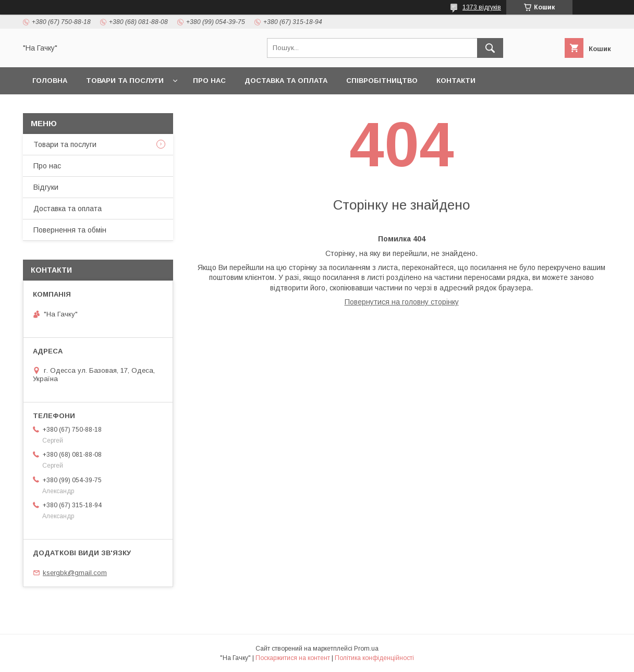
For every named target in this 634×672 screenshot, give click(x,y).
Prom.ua (366, 649)
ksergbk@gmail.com (75, 573)
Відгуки (46, 187)
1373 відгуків (482, 7)
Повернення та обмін (70, 230)
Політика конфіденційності (374, 658)
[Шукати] (490, 48)
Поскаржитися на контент (293, 658)
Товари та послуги (125, 81)
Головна (50, 81)
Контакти (456, 81)
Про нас (209, 81)
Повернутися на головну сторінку (402, 302)
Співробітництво (382, 81)
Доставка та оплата (286, 81)
